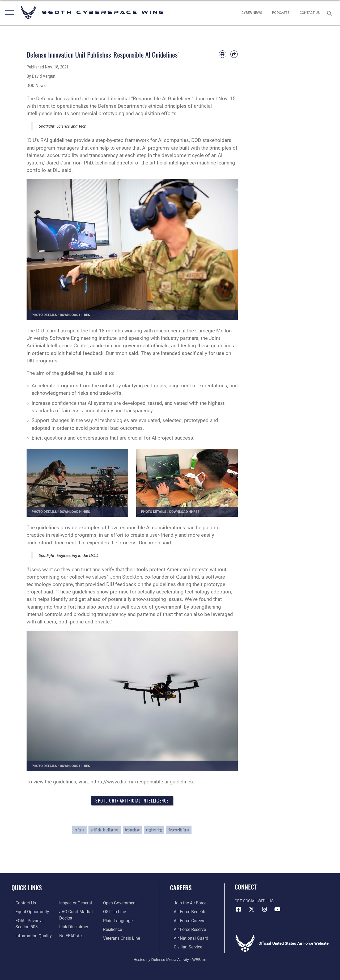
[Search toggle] (330, 13)
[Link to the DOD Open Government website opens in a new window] (120, 904)
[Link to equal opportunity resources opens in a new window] (27, 912)
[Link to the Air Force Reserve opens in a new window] (186, 929)
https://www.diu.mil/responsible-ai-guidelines (142, 782)
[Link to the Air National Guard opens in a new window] (186, 937)
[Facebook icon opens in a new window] (239, 910)
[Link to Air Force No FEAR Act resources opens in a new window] (69, 935)
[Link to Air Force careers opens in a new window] (186, 921)
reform (79, 831)
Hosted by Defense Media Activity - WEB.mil (170, 958)
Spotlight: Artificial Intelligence (132, 801)
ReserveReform (179, 831)
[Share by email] (234, 54)
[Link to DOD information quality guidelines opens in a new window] (28, 935)
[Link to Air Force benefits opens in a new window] (186, 912)
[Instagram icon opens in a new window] (265, 910)
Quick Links (27, 889)
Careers (181, 889)
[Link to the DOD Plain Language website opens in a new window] (118, 921)
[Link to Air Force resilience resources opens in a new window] (114, 929)
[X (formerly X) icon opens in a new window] (252, 910)
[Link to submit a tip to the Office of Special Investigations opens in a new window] (115, 912)
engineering (154, 831)
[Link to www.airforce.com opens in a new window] (186, 904)
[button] (9, 13)
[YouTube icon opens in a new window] (278, 910)
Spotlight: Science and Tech (63, 126)
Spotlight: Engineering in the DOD (69, 555)
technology (132, 831)
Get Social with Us (254, 902)
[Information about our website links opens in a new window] (72, 926)
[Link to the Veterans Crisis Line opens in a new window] (122, 937)
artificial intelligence (105, 831)
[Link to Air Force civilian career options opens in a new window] (184, 946)
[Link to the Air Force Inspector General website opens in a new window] (74, 904)
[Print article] (223, 54)
